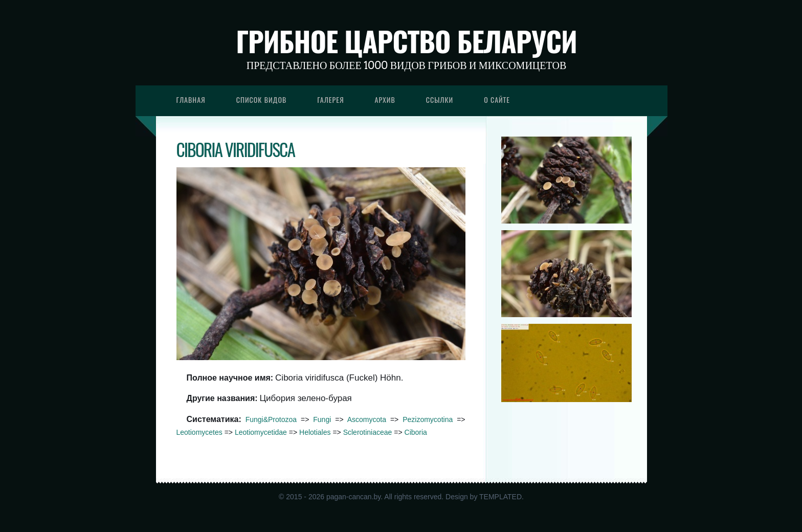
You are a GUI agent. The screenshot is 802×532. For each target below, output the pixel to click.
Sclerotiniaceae (368, 432)
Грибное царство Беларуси (406, 41)
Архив (385, 99)
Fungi (322, 419)
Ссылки (440, 99)
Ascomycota (367, 419)
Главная (191, 99)
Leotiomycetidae (261, 432)
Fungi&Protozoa (271, 419)
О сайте (497, 99)
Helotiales (315, 432)
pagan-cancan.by (353, 497)
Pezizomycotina (428, 419)
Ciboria (416, 432)
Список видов (262, 99)
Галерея (330, 99)
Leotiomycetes (199, 432)
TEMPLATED (500, 497)
